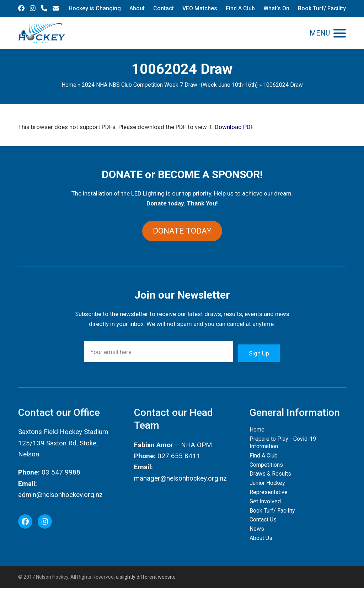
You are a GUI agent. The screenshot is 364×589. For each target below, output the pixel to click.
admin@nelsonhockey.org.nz (60, 495)
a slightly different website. (146, 578)
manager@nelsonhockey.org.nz (180, 479)
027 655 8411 (179, 456)
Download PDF (234, 127)
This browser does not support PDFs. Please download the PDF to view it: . (136, 127)
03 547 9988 (61, 473)
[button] (328, 33)
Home (69, 85)
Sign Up (259, 352)
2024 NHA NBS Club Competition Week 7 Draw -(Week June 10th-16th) (170, 85)
